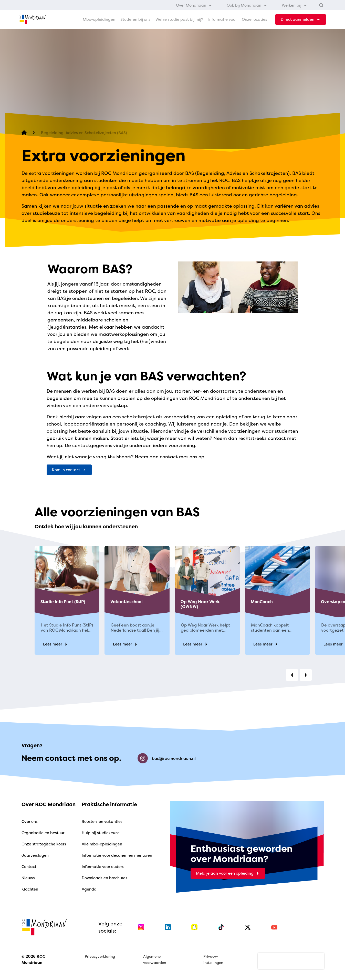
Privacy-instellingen (213, 959)
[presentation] (291, 961)
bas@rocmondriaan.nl (167, 758)
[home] (33, 19)
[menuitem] (194, 5)
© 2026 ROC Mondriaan (33, 959)
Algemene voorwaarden (155, 959)
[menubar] (242, 5)
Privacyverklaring (100, 956)
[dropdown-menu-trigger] (301, 19)
